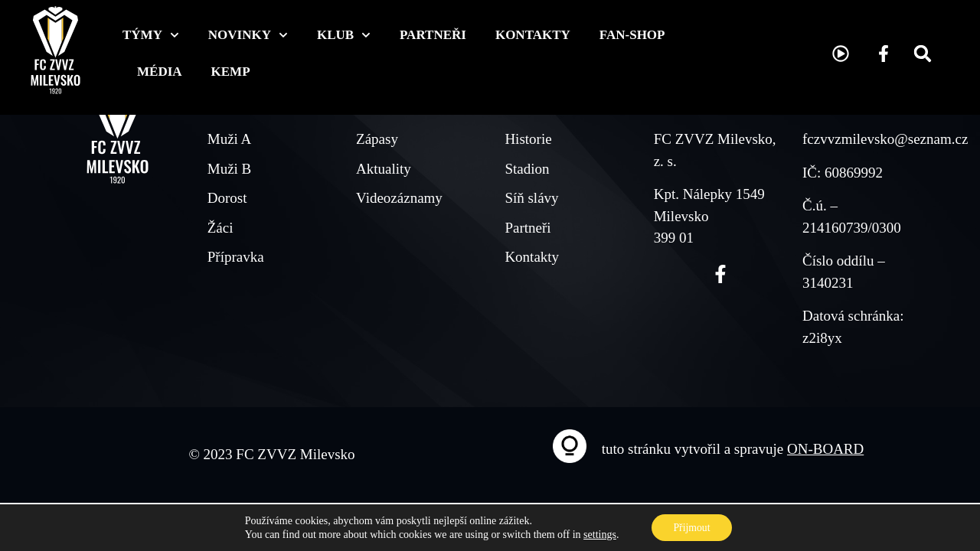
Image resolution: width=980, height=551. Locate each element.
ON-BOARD (825, 449)
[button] (923, 54)
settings (598, 534)
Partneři (433, 35)
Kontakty (533, 35)
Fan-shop (632, 35)
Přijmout (692, 527)
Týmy (151, 35)
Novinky (248, 35)
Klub (344, 35)
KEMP (231, 72)
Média (160, 72)
